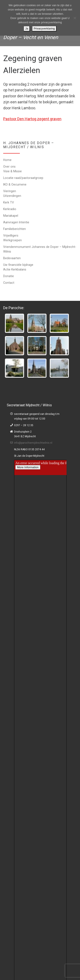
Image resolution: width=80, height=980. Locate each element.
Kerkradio (10, 209)
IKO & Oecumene (15, 184)
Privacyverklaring (44, 29)
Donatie (9, 276)
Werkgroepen (12, 240)
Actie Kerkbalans (15, 269)
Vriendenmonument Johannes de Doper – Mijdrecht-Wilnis (40, 249)
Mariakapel (11, 216)
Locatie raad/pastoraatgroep (23, 178)
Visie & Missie (12, 171)
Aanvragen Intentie (16, 222)
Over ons (9, 167)
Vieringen (10, 191)
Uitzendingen (12, 196)
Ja (27, 29)
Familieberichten (15, 229)
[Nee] (75, 18)
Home (7, 160)
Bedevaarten (12, 258)
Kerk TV (9, 202)
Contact (9, 283)
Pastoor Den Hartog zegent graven (32, 119)
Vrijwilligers (11, 235)
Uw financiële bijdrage (18, 265)
